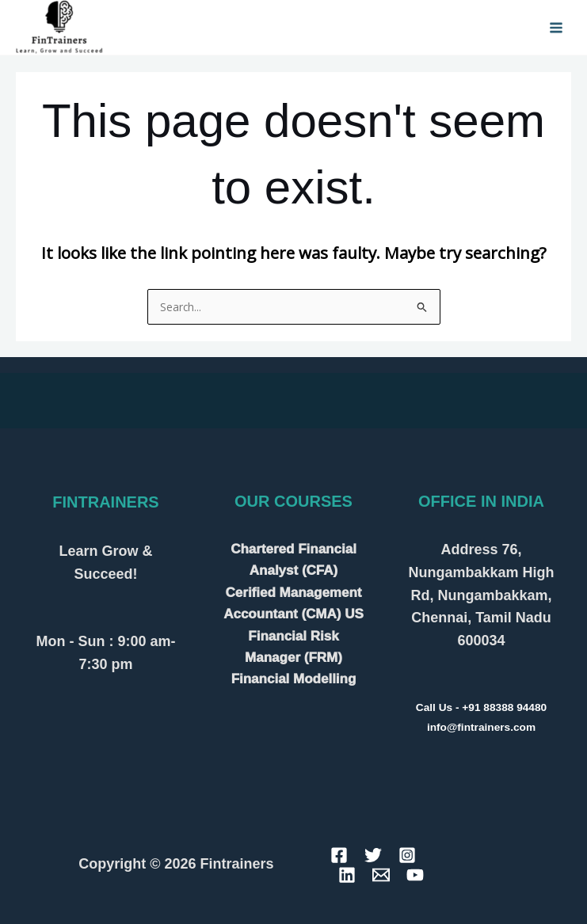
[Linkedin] (347, 875)
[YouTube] (415, 875)
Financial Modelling (294, 679)
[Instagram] (407, 855)
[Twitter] (373, 855)
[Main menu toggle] (557, 27)
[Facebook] (339, 855)
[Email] (381, 875)
